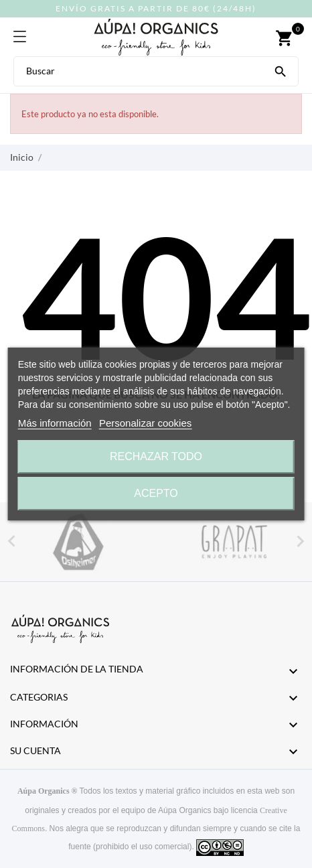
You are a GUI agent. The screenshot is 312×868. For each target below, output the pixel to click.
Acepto (156, 493)
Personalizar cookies (145, 423)
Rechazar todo (156, 456)
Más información (55, 423)
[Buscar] (281, 70)
